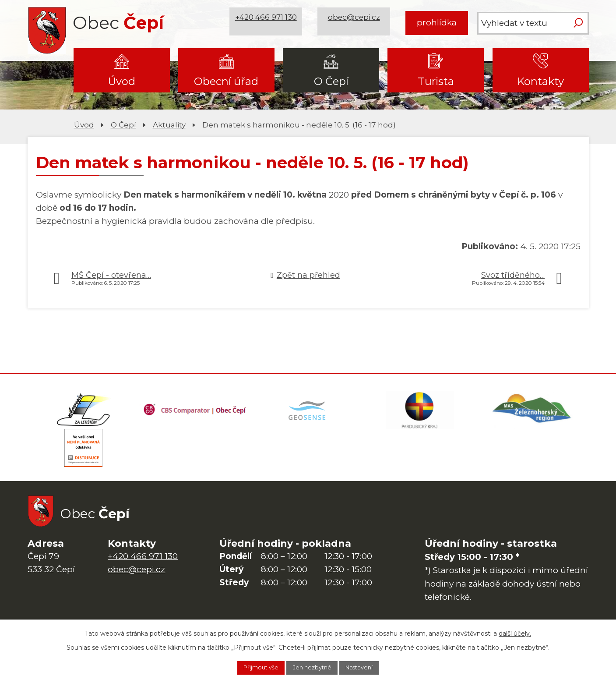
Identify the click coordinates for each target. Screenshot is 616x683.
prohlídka (437, 23)
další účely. (515, 631)
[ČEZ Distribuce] (84, 457)
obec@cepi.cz (357, 23)
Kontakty (540, 81)
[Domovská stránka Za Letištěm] (84, 413)
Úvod (121, 81)
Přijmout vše (252, 667)
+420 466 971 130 (269, 23)
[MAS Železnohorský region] (532, 413)
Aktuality (169, 125)
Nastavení (369, 667)
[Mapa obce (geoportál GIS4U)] (308, 413)
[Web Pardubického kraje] (420, 413)
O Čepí (331, 81)
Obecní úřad (226, 81)
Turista (436, 81)
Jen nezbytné (313, 667)
